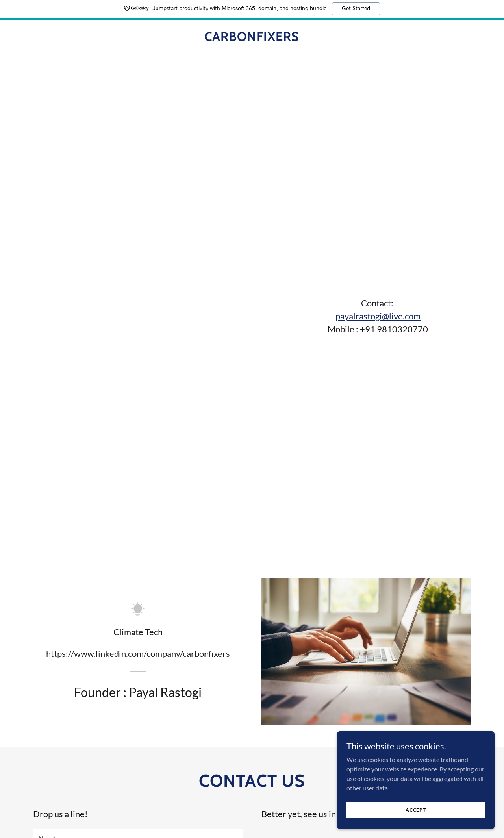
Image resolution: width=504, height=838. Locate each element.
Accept (416, 810)
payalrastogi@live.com (378, 316)
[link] (252, 38)
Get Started (356, 9)
